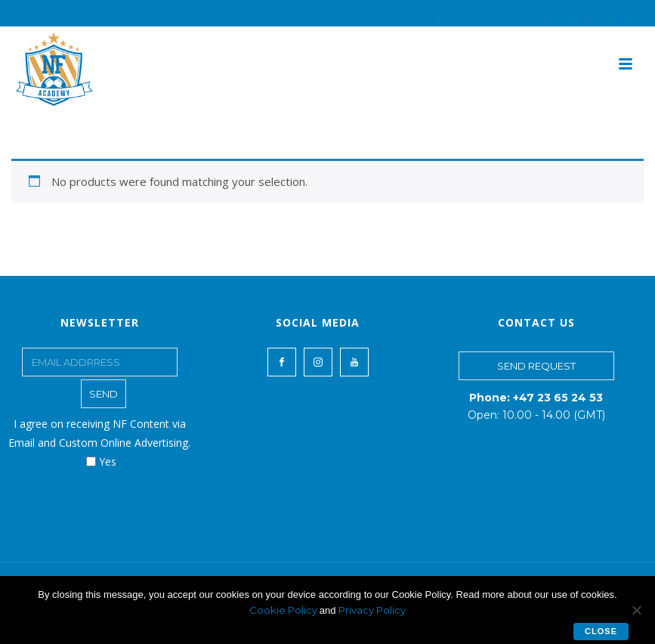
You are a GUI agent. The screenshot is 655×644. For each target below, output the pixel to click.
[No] (636, 610)
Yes (101, 461)
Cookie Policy (284, 610)
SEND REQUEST (536, 366)
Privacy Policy (372, 610)
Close (601, 631)
